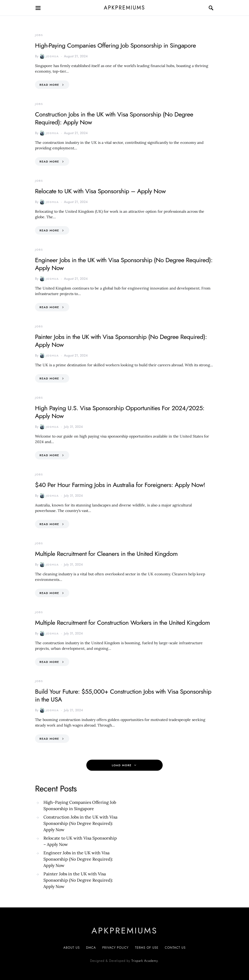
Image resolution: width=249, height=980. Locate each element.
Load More (122, 765)
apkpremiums (125, 8)
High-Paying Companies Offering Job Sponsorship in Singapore (115, 45)
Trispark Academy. (145, 961)
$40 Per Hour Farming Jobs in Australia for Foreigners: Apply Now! (120, 485)
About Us (72, 948)
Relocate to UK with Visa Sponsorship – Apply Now (100, 191)
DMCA (91, 948)
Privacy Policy (115, 948)
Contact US (175, 948)
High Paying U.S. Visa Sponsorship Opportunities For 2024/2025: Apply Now (120, 412)
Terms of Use (147, 948)
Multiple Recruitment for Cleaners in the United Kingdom (106, 554)
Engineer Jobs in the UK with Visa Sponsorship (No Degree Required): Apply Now (124, 264)
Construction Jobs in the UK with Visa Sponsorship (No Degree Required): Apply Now (114, 118)
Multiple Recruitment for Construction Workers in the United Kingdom (122, 623)
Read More (49, 85)
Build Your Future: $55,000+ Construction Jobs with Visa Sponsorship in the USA (123, 695)
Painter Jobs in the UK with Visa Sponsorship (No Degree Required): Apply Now (121, 341)
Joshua (49, 56)
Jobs (39, 35)
